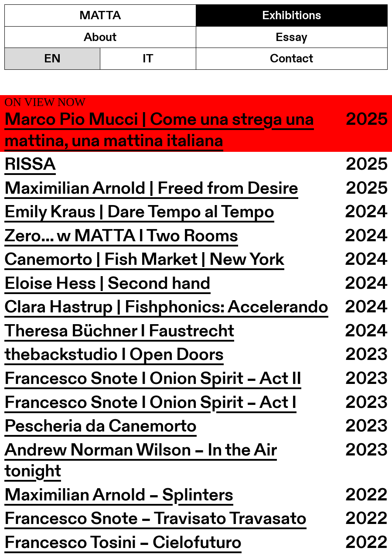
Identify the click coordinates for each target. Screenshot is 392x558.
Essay (291, 37)
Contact (291, 58)
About (100, 37)
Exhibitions (292, 15)
